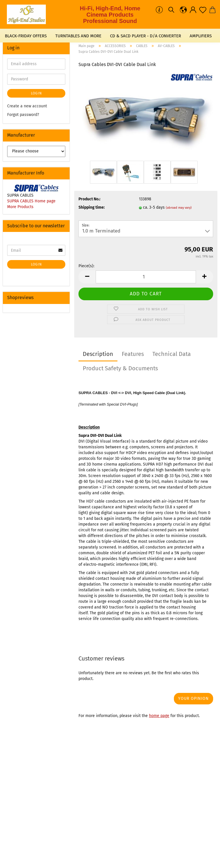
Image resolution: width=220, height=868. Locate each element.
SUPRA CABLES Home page (31, 201)
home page (159, 716)
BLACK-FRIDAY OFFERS (26, 36)
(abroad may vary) (179, 208)
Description (98, 354)
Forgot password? (23, 115)
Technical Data (172, 354)
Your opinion (194, 699)
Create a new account (27, 106)
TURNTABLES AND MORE (78, 36)
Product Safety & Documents (120, 368)
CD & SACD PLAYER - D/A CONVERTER (146, 36)
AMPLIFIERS (201, 36)
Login (36, 93)
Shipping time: (92, 207)
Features (133, 354)
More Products (20, 207)
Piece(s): (86, 266)
